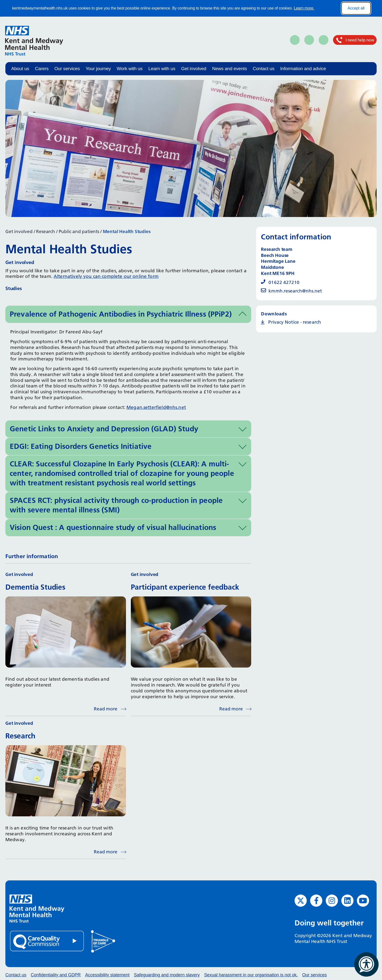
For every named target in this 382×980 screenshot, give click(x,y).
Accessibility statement (107, 975)
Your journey (98, 69)
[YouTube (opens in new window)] (363, 901)
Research (45, 231)
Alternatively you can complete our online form (106, 276)
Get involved (194, 69)
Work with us (130, 69)
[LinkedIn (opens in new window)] (347, 901)
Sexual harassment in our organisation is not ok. (251, 975)
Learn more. (304, 8)
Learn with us (162, 69)
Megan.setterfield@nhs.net (156, 407)
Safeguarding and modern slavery (167, 975)
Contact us (263, 69)
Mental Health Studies (127, 231)
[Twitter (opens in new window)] (301, 901)
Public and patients (79, 231)
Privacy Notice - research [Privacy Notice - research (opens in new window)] (295, 322)
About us (20, 69)
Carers (42, 69)
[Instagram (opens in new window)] (332, 901)
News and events (230, 69)
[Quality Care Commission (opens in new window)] (47, 941)
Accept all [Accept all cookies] (356, 8)
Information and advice (303, 69)
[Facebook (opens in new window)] (316, 901)
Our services (67, 69)
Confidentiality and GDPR (56, 975)
